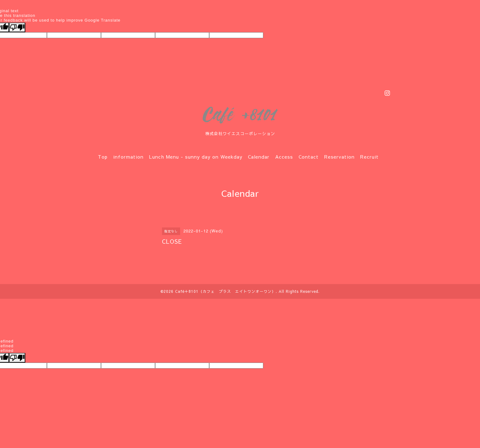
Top (103, 157)
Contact (309, 157)
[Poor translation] (17, 27)
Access (284, 157)
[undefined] (17, 358)
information (128, 157)
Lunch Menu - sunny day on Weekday (196, 157)
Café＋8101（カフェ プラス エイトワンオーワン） (225, 291)
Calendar (259, 157)
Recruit (369, 157)
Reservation (339, 157)
